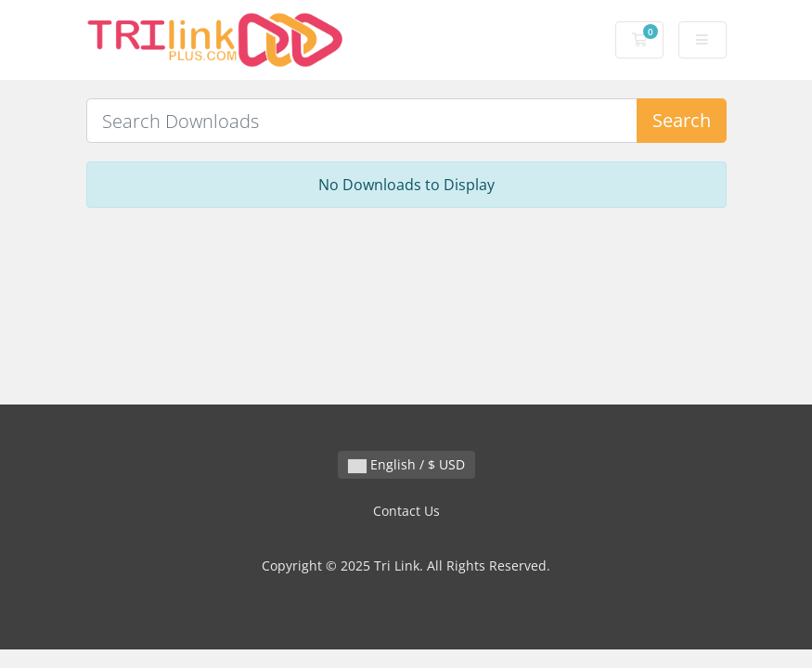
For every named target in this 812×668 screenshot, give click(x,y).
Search (682, 120)
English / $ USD (406, 464)
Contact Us (406, 511)
